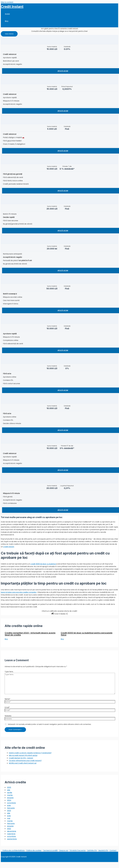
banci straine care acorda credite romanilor (19, 592)
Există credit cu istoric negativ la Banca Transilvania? (30, 753)
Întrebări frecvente (78, 850)
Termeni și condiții (50, 850)
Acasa (7, 14)
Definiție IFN (92, 850)
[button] (9, 34)
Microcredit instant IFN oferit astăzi (23, 755)
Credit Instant (12, 6)
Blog (7, 21)
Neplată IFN (103, 850)
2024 (9, 800)
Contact (113, 850)
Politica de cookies (34, 850)
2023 (9, 811)
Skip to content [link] (7, 2)
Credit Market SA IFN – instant (21, 758)
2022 (9, 829)
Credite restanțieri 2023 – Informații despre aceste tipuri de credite (30, 634)
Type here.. (9, 672)
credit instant (9, 547)
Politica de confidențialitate (14, 850)
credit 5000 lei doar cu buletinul (43, 564)
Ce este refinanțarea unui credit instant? (25, 761)
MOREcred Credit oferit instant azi (23, 763)
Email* (7, 707)
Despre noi (64, 850)
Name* (7, 699)
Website (8, 716)
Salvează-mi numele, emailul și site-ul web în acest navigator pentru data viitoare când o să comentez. (50, 724)
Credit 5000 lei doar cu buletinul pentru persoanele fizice (87, 634)
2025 (9, 787)
